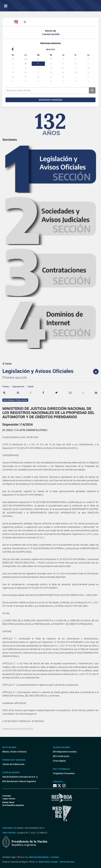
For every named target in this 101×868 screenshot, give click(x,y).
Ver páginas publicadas (15, 400)
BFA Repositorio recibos (65, 752)
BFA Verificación (61, 756)
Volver (7, 364)
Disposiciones (18, 386)
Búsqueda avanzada (51, 100)
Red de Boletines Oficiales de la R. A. (20, 777)
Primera (6, 386)
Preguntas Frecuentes (64, 773)
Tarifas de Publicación (13, 764)
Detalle (31, 386)
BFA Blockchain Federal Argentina (19, 781)
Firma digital (59, 761)
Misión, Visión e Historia (14, 752)
